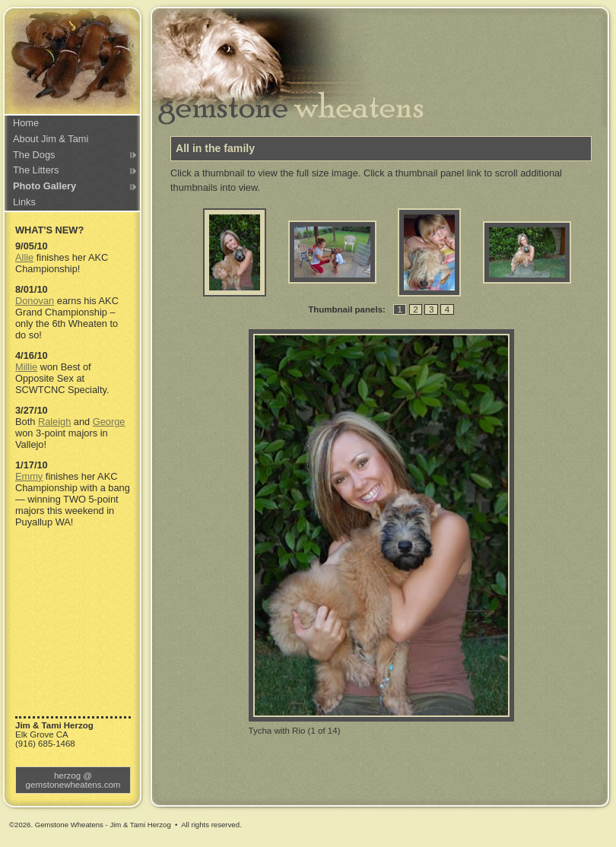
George (109, 422)
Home (26, 123)
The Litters (36, 170)
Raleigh (54, 422)
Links (24, 202)
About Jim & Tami (51, 139)
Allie (24, 257)
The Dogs (34, 155)
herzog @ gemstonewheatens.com (73, 780)
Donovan (35, 301)
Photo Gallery (44, 186)
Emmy (29, 476)
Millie (26, 367)
